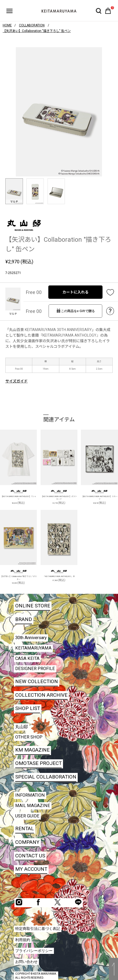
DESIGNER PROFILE (35, 669)
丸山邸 (22, 727)
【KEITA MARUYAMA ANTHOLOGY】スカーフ (99, 498)
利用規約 (23, 940)
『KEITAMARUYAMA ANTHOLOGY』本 (59, 576)
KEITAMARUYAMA (33, 648)
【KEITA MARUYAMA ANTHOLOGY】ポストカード (59, 498)
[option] (59, 112)
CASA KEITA (27, 658)
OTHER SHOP (29, 737)
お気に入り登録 (110, 292)
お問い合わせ (26, 962)
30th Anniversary (31, 638)
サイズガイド (17, 381)
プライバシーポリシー (34, 951)
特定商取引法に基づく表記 (38, 929)
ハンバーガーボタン (10, 11)
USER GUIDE (27, 816)
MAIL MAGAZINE (33, 806)
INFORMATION (30, 795)
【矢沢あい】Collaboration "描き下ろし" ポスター (19, 578)
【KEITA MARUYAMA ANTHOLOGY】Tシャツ (19, 498)
